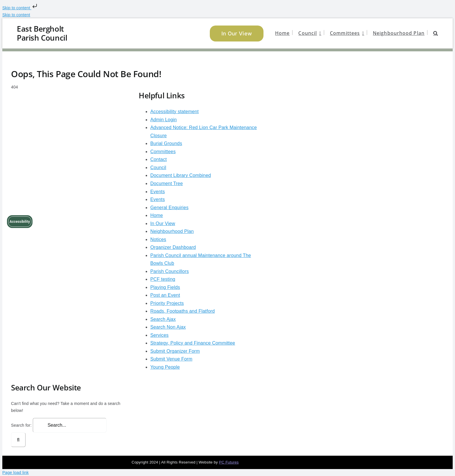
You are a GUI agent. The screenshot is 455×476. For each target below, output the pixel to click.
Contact (159, 159)
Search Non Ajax (168, 327)
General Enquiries (169, 208)
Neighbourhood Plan (172, 231)
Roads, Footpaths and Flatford (183, 311)
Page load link (16, 473)
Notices (158, 239)
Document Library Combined (181, 175)
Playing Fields (165, 287)
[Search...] (70, 425)
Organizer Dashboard (173, 247)
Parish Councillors (170, 271)
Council (158, 168)
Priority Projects (167, 303)
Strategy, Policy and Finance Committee (193, 343)
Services (159, 335)
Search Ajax (163, 319)
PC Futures (229, 462)
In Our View (163, 223)
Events (158, 192)
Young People (165, 367)
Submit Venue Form (171, 359)
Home (157, 215)
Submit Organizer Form (175, 351)
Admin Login (164, 120)
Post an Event (165, 295)
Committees (163, 152)
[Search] (18, 440)
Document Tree (167, 183)
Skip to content (20, 8)
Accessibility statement (175, 112)
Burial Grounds (166, 143)
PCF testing (163, 279)
